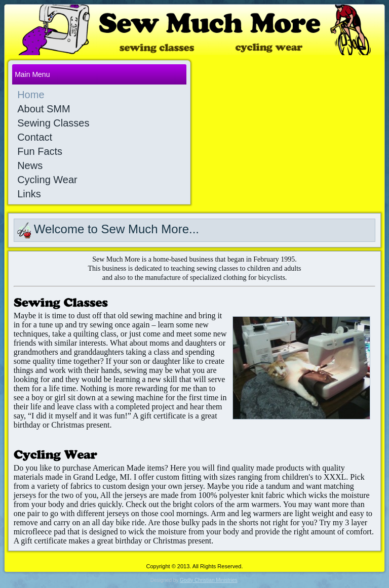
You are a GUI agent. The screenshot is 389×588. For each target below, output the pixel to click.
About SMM (44, 109)
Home (31, 95)
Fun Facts (40, 151)
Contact (35, 137)
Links (29, 194)
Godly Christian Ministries (208, 580)
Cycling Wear (47, 180)
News (30, 165)
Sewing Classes (53, 123)
